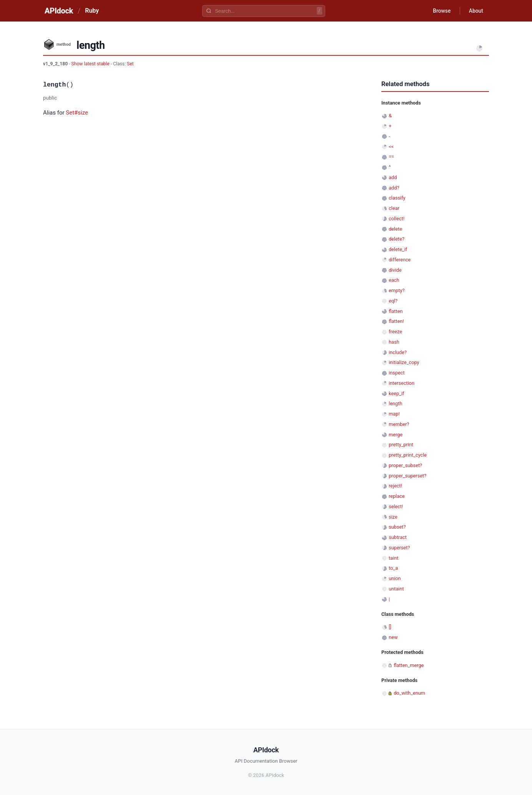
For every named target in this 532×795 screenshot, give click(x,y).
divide (395, 270)
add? (394, 188)
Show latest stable (91, 64)
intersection (401, 383)
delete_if (398, 249)
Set (130, 64)
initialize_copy (404, 362)
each (394, 280)
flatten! (396, 321)
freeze (395, 332)
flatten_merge (409, 665)
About (475, 11)
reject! (395, 486)
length (395, 403)
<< (391, 147)
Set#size (77, 113)
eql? (393, 301)
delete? (397, 239)
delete (395, 229)
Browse (441, 11)
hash (394, 342)
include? (398, 352)
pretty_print (401, 445)
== (391, 157)
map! (394, 414)
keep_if (396, 393)
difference (400, 260)
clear (394, 208)
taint (393, 558)
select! (396, 506)
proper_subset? (405, 465)
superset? (399, 548)
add (393, 177)
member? (399, 424)
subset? (397, 527)
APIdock (59, 11)
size (393, 517)
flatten (396, 311)
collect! (397, 219)
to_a (393, 568)
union (395, 578)
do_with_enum (409, 693)
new (393, 637)
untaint (396, 589)
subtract (398, 537)
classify (397, 198)
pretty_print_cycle (408, 455)
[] (390, 627)
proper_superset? (407, 476)
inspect (397, 373)
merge (396, 435)
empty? (397, 290)
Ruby (92, 11)
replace (397, 496)
